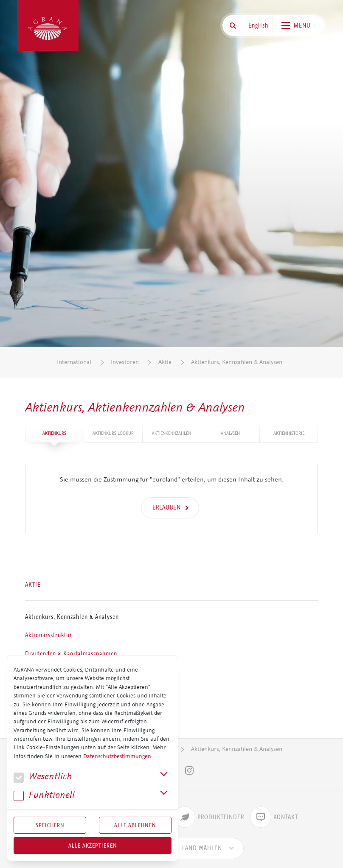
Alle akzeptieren (93, 846)
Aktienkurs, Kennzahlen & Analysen (237, 362)
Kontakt (274, 817)
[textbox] (202, 848)
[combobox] (202, 848)
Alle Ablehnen (135, 825)
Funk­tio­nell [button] (44, 795)
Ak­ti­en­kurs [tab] (54, 433)
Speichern (50, 825)
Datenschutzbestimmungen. (118, 756)
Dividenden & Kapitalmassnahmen (71, 654)
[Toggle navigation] (298, 25)
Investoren (125, 362)
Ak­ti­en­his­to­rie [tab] (289, 433)
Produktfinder (209, 817)
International (74, 362)
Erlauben (167, 507)
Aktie (165, 362)
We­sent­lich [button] (43, 777)
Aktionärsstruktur (49, 636)
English (258, 25)
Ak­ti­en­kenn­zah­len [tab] (171, 433)
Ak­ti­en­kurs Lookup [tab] (113, 433)
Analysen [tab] (230, 433)
